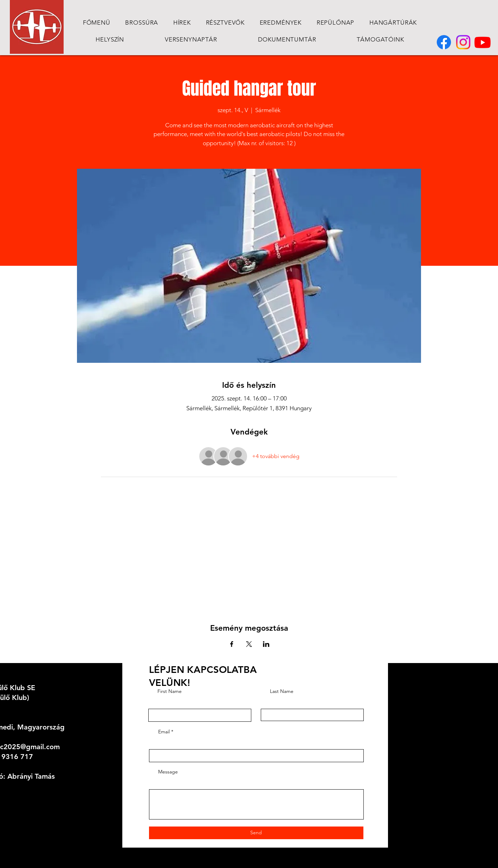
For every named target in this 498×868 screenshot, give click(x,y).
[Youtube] (483, 42)
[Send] (256, 833)
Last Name (282, 691)
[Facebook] (444, 42)
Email (164, 732)
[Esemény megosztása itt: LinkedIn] (266, 644)
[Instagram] (463, 42)
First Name (170, 691)
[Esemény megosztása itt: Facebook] (232, 644)
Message (168, 772)
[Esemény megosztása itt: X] (249, 644)
